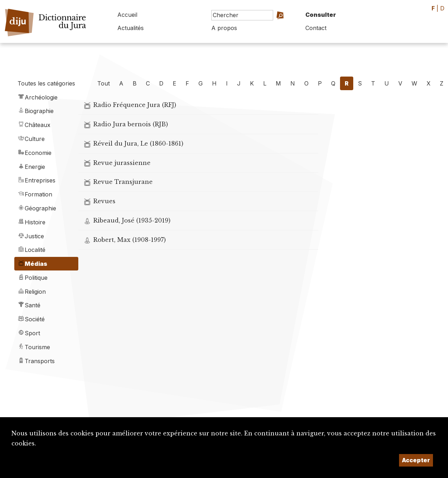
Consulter (321, 15)
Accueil (127, 15)
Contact (316, 28)
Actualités (131, 28)
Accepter (416, 460)
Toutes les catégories (46, 83)
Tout (104, 83)
